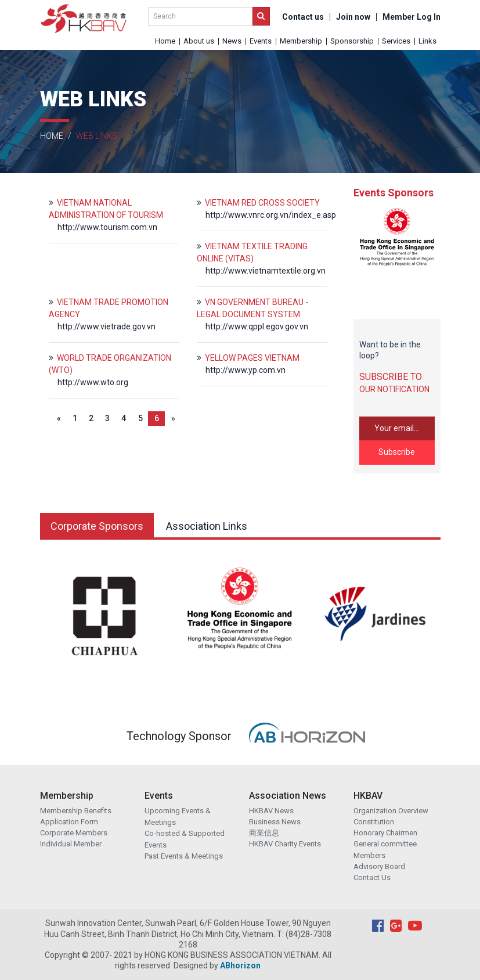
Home (165, 41)
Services (396, 41)
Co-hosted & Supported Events (185, 839)
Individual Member (71, 844)
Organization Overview (391, 811)
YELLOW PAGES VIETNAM (252, 358)
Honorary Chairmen (385, 833)
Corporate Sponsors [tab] (97, 526)
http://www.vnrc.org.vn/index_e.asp (271, 215)
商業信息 (264, 833)
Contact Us (372, 877)
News (232, 41)
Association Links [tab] (207, 526)
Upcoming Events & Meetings (178, 816)
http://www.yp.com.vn (246, 370)
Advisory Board (379, 866)
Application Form (69, 822)
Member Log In (412, 17)
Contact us (303, 17)
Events (261, 41)
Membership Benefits (76, 811)
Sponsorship (352, 41)
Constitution (374, 822)
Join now (353, 17)
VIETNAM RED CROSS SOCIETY (262, 203)
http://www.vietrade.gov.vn (107, 326)
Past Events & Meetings (184, 856)
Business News (275, 822)
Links (427, 41)
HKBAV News (271, 811)
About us (199, 41)
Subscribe (397, 452)
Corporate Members (74, 833)
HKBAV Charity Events (285, 844)
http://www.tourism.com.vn (107, 227)
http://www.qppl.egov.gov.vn (257, 326)
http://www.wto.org (93, 382)
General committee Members (385, 850)
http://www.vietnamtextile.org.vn (266, 271)
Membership (301, 41)
